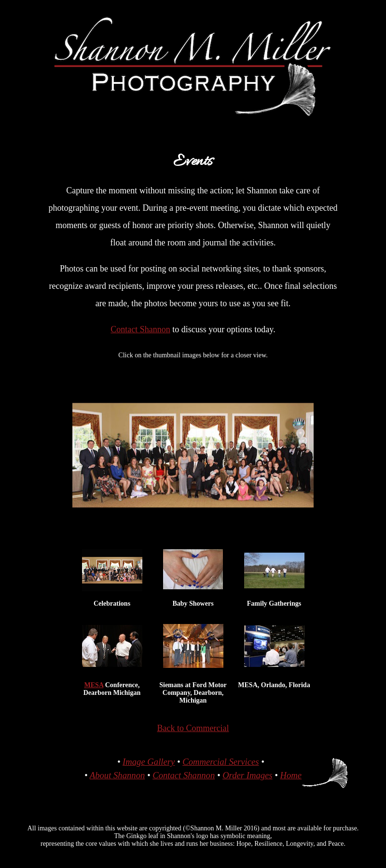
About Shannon (117, 775)
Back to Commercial (193, 728)
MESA (94, 685)
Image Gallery (149, 762)
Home (291, 775)
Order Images (247, 775)
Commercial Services (221, 762)
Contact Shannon (140, 329)
